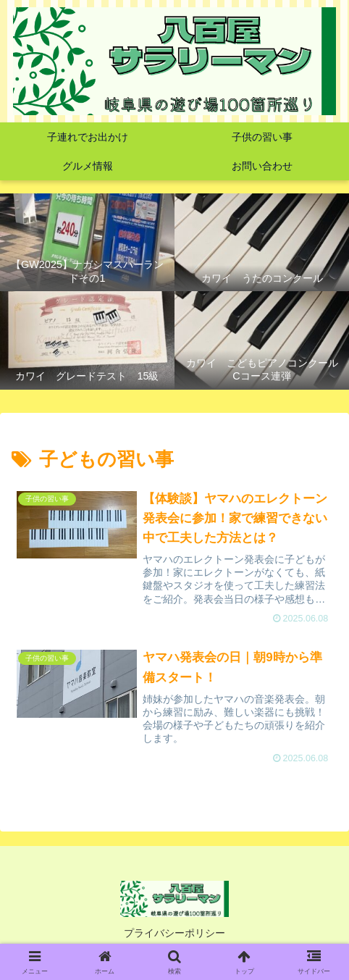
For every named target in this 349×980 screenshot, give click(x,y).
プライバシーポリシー (174, 933)
